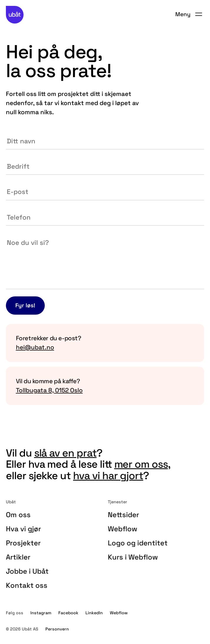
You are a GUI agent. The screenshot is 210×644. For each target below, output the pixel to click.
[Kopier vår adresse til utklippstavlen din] (105, 386)
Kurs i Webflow (133, 557)
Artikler (18, 557)
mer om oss (141, 464)
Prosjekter (23, 543)
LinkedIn (94, 613)
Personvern (57, 629)
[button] (189, 14)
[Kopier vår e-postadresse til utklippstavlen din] (105, 343)
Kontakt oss (27, 585)
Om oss (18, 515)
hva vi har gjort (108, 475)
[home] (15, 15)
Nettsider (123, 515)
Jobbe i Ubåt (27, 571)
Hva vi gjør (23, 529)
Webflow (123, 529)
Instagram (41, 613)
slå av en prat (65, 453)
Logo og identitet (138, 543)
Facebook (68, 613)
